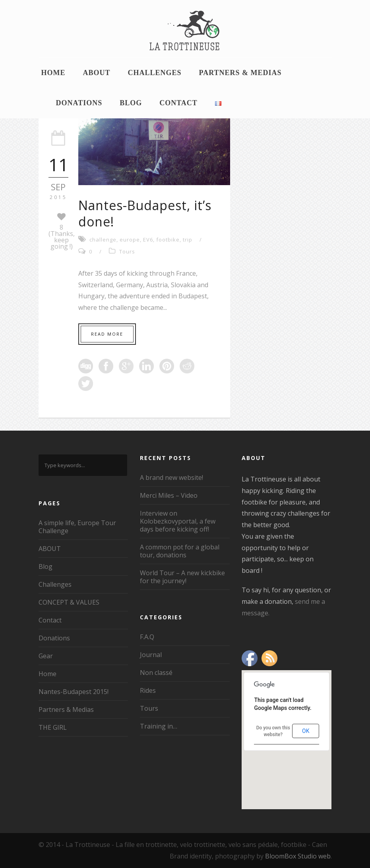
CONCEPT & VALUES (69, 602)
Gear (46, 656)
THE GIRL (53, 727)
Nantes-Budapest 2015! (74, 692)
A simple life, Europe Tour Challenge (77, 527)
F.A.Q (147, 637)
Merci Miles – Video (169, 495)
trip (188, 240)
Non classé (156, 673)
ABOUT (97, 73)
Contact (178, 103)
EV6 (148, 240)
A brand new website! (171, 477)
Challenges (155, 73)
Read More (107, 334)
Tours (127, 251)
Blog (131, 103)
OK (306, 731)
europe (130, 240)
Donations (79, 103)
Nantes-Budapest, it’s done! (145, 214)
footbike (168, 240)
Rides (148, 690)
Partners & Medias (240, 73)
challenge (103, 240)
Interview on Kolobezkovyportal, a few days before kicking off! (178, 521)
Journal (151, 655)
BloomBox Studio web (298, 856)
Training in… (159, 726)
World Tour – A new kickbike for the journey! (182, 577)
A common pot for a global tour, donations (180, 551)
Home (53, 73)
